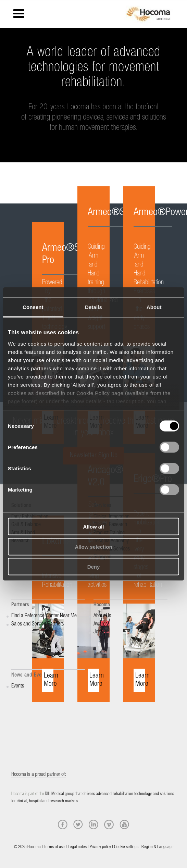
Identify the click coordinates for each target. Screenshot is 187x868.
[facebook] (63, 824)
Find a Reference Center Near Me (44, 616)
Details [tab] (93, 307)
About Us (102, 616)
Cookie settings (126, 847)
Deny (94, 567)
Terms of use (54, 847)
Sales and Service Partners (38, 624)
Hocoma (102, 605)
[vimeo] (109, 824)
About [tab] (154, 307)
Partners (20, 605)
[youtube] (124, 824)
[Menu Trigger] (19, 13)
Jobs (98, 632)
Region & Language (158, 847)
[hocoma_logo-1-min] (148, 14)
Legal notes (77, 847)
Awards (101, 624)
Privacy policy (100, 847)
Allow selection (93, 547)
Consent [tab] (33, 307)
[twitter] (78, 824)
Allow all (94, 527)
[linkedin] (93, 824)
